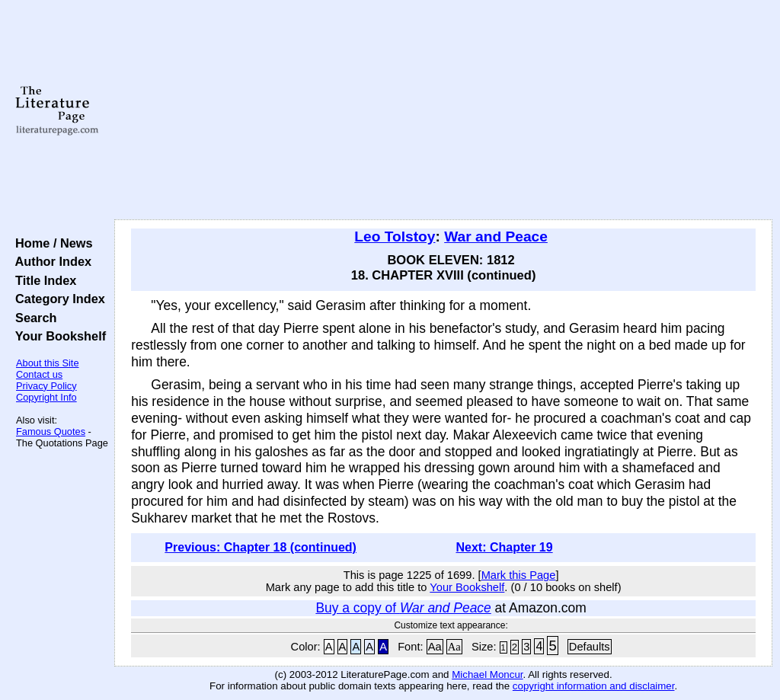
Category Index (57, 299)
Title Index (42, 280)
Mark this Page (519, 575)
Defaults (590, 647)
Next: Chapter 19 (504, 547)
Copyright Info (46, 397)
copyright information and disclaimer (594, 686)
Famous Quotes (51, 432)
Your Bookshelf (57, 336)
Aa (435, 647)
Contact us (39, 374)
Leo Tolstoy (395, 237)
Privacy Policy (46, 386)
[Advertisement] (443, 110)
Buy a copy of (403, 608)
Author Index (50, 261)
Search (32, 318)
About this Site (48, 363)
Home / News (51, 243)
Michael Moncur (487, 674)
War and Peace (496, 237)
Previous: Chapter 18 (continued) (261, 547)
